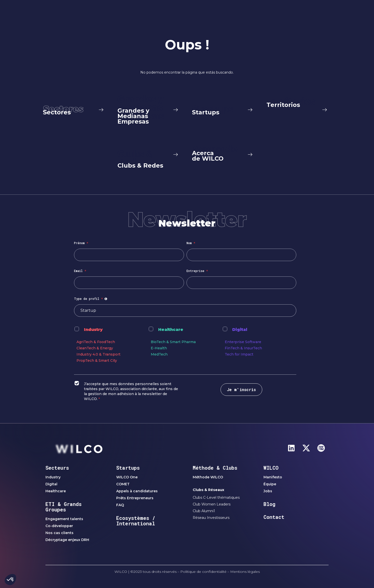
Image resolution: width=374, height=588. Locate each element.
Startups (128, 468)
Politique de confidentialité (203, 572)
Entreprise (197, 271)
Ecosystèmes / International (136, 521)
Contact (274, 517)
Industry (93, 330)
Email (80, 271)
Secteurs (57, 468)
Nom (191, 243)
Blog (269, 504)
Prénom (81, 243)
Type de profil (91, 299)
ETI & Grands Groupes (64, 507)
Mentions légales (245, 572)
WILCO (271, 468)
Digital (240, 330)
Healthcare (171, 330)
